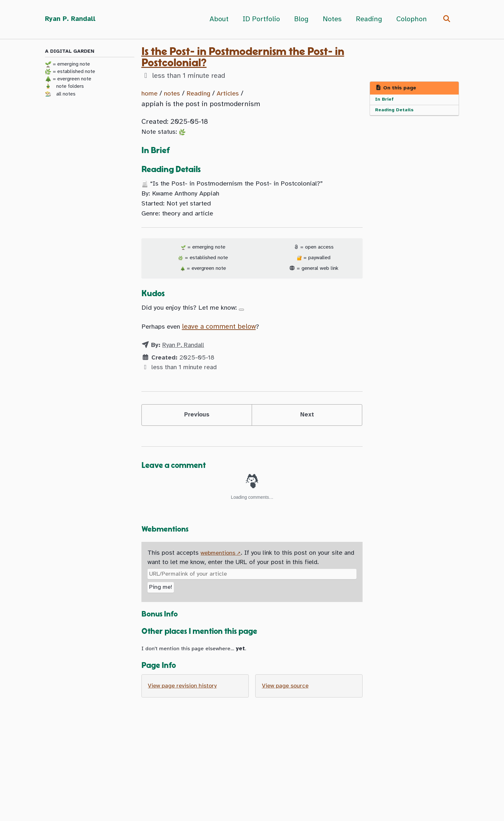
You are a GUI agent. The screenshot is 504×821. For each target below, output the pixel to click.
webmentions (219, 566)
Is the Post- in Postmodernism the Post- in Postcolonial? (243, 57)
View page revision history (185, 702)
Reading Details (396, 111)
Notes (331, 19)
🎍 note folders (64, 87)
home (150, 93)
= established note (70, 72)
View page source (287, 702)
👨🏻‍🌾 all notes (60, 95)
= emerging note (67, 65)
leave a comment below (225, 336)
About (217, 19)
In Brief (385, 100)
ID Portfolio (260, 19)
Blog (300, 19)
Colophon (410, 19)
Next (307, 426)
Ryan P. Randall (71, 19)
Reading (367, 19)
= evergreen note (68, 80)
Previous (197, 426)
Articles (235, 93)
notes (175, 93)
